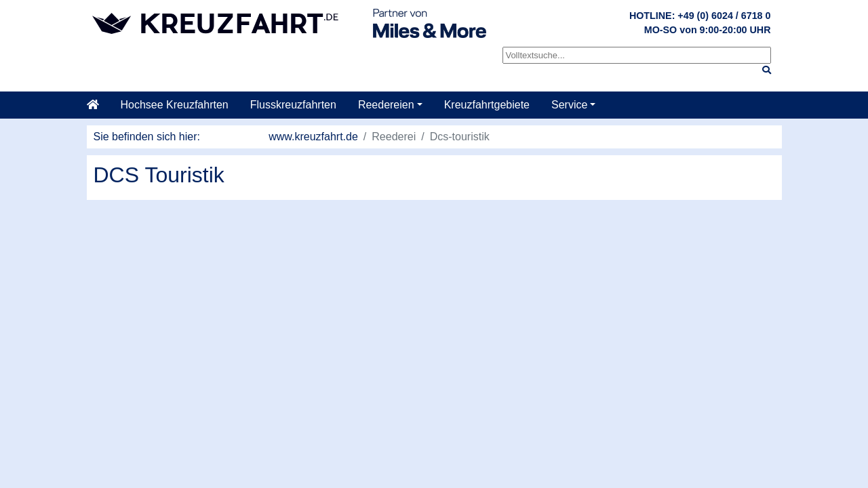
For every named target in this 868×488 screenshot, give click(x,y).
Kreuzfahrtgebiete (487, 105)
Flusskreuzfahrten (293, 105)
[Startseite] (98, 105)
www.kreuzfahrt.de (313, 137)
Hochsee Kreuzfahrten (175, 105)
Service (569, 105)
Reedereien (386, 105)
